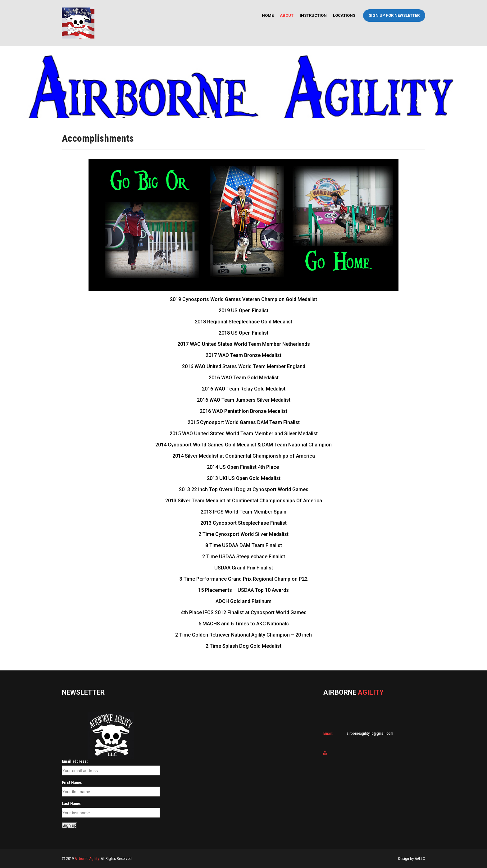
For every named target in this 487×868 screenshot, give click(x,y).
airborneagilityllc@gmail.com (369, 733)
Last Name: (71, 804)
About (287, 15)
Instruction (313, 15)
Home (268, 15)
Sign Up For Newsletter (394, 15)
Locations (344, 15)
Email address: (75, 761)
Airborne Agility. (87, 859)
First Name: (72, 782)
